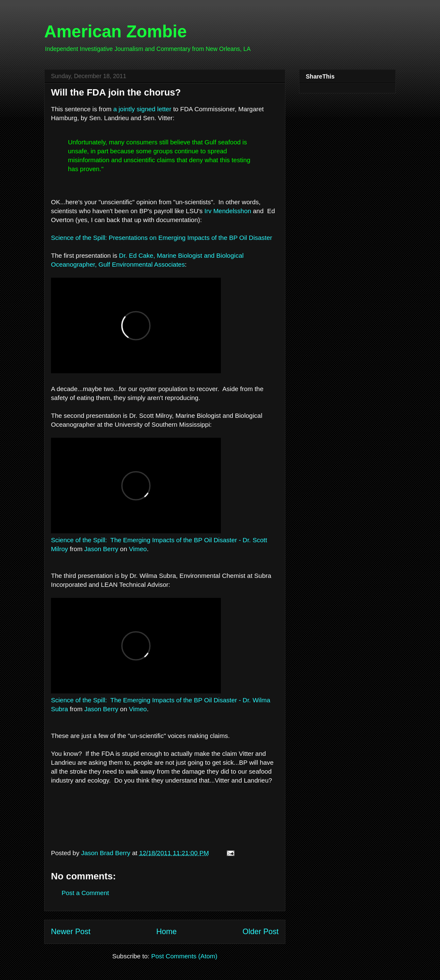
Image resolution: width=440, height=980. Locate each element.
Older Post (261, 932)
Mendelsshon (232, 211)
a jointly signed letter (142, 109)
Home (166, 932)
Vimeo (138, 549)
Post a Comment (85, 893)
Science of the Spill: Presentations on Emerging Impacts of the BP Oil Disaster (162, 238)
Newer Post (71, 932)
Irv (209, 211)
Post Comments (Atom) (184, 956)
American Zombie (116, 31)
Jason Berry (101, 549)
